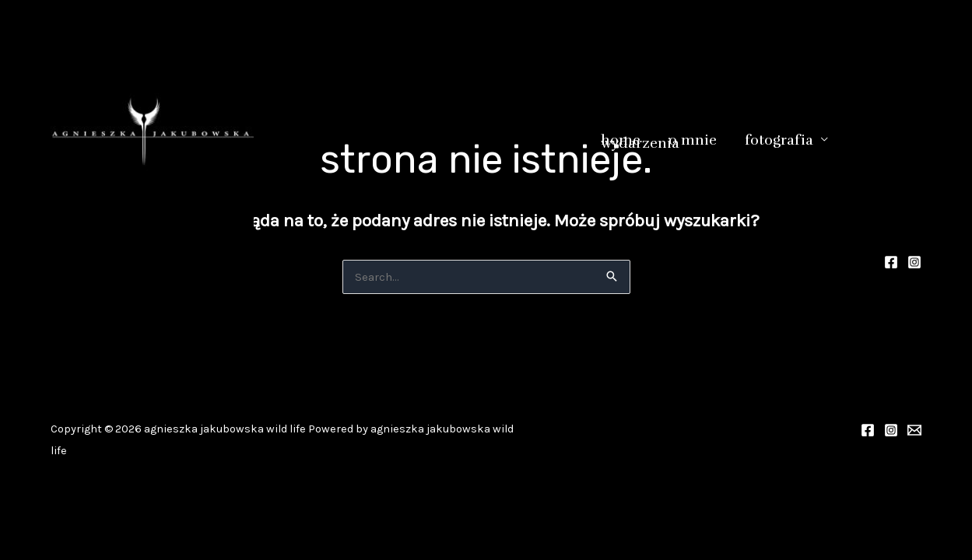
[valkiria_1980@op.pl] (914, 430)
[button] (821, 140)
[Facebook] (891, 262)
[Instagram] (914, 262)
